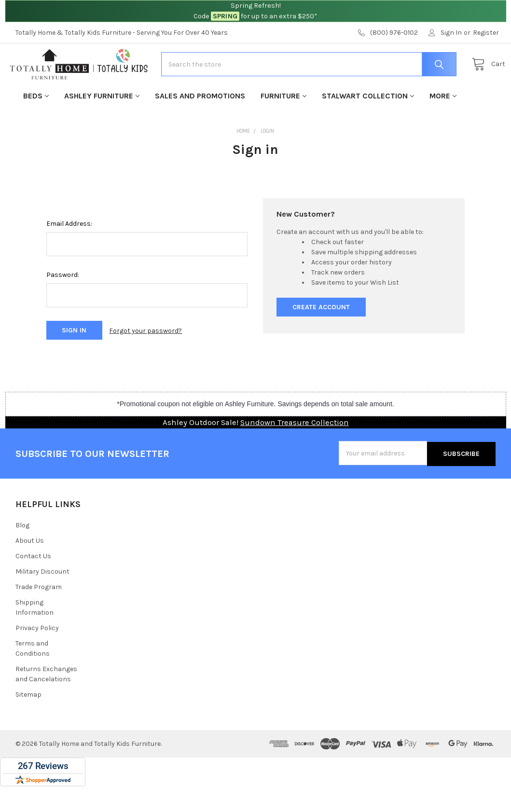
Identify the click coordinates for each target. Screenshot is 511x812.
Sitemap (28, 720)
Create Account (321, 335)
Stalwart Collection (368, 124)
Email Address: (69, 252)
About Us (30, 566)
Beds (36, 124)
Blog (22, 551)
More (443, 124)
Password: (63, 303)
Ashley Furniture (102, 124)
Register (486, 33)
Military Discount (42, 597)
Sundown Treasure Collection (295, 449)
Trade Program (39, 612)
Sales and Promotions (200, 124)
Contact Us (33, 582)
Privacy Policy (37, 654)
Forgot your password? (145, 358)
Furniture (283, 124)
